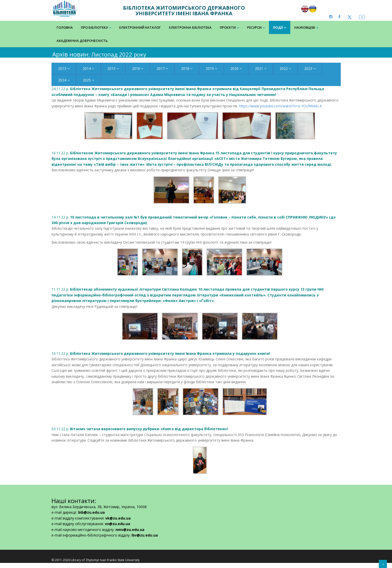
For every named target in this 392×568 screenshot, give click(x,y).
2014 (88, 68)
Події (280, 27)
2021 (261, 68)
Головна (65, 27)
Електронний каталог (140, 27)
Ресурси (256, 27)
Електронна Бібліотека (190, 27)
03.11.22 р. (140, 429)
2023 (310, 68)
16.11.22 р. (194, 159)
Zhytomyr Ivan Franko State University (113, 560)
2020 (236, 68)
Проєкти (229, 27)
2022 (285, 68)
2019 (211, 68)
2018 (187, 68)
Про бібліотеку (96, 27)
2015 (113, 68)
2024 (64, 80)
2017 (162, 68)
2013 (64, 68)
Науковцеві (306, 27)
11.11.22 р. (188, 295)
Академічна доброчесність (82, 41)
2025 (88, 80)
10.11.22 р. (161, 353)
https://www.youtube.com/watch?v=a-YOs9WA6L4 (280, 106)
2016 (138, 68)
